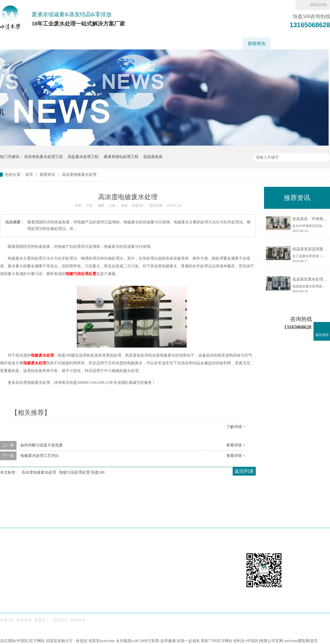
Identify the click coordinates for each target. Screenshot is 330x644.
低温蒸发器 (51, 44)
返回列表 (244, 471)
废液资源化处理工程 (121, 157)
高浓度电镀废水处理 (79, 175)
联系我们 (310, 44)
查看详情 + (236, 445)
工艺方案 (142, 44)
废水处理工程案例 (178, 44)
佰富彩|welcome (102, 641)
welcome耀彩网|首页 (301, 641)
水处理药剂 (207, 517)
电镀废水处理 (42, 355)
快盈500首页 (17, 44)
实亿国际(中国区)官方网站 (22, 641)
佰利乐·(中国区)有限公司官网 (258, 641)
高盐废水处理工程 (83, 157)
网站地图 (316, 517)
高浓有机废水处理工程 (43, 157)
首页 (30, 175)
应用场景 (114, 44)
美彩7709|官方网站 (217, 641)
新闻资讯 (257, 44)
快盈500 (284, 44)
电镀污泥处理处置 (81, 274)
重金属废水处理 (222, 44)
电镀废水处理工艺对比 (40, 456)
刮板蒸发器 (83, 44)
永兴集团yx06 (127, 641)
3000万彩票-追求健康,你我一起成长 (170, 641)
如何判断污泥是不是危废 (42, 445)
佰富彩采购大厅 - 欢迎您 (67, 641)
